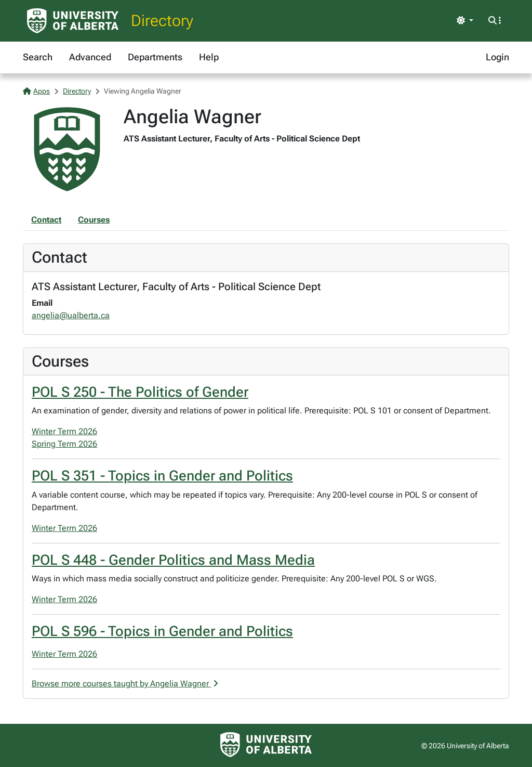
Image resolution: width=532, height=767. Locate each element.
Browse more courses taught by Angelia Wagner (125, 684)
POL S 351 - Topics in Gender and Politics (162, 476)
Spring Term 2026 (64, 444)
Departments (155, 57)
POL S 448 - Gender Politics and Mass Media (173, 560)
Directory (162, 21)
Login (497, 57)
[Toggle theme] (465, 21)
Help (209, 57)
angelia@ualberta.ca (71, 315)
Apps (36, 91)
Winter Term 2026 (64, 431)
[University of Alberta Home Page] (73, 21)
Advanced (90, 57)
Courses (94, 220)
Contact (46, 220)
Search (38, 57)
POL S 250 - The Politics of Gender (140, 392)
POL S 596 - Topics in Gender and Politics (162, 631)
